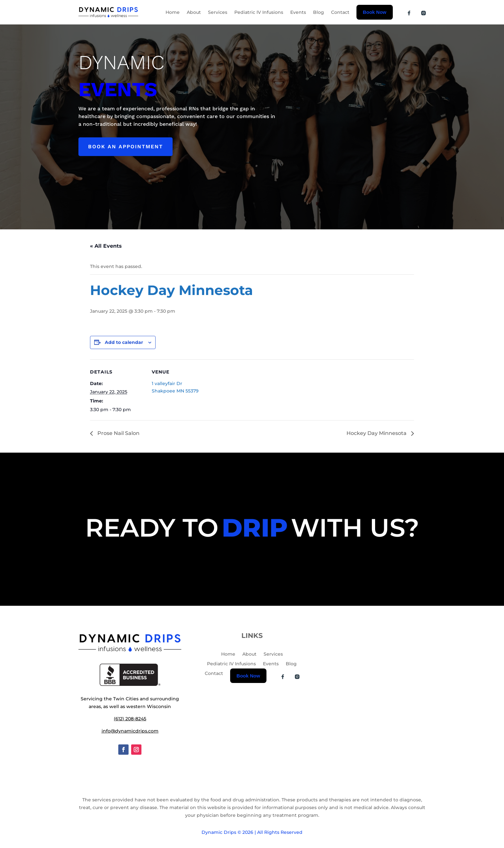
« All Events (106, 246)
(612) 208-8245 (130, 719)
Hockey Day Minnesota (377, 433)
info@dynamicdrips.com (130, 731)
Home (173, 12)
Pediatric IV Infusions (259, 12)
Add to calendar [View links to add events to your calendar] (124, 342)
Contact (340, 12)
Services (218, 12)
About (194, 12)
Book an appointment (126, 147)
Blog (319, 12)
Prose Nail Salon (118, 433)
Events (298, 12)
